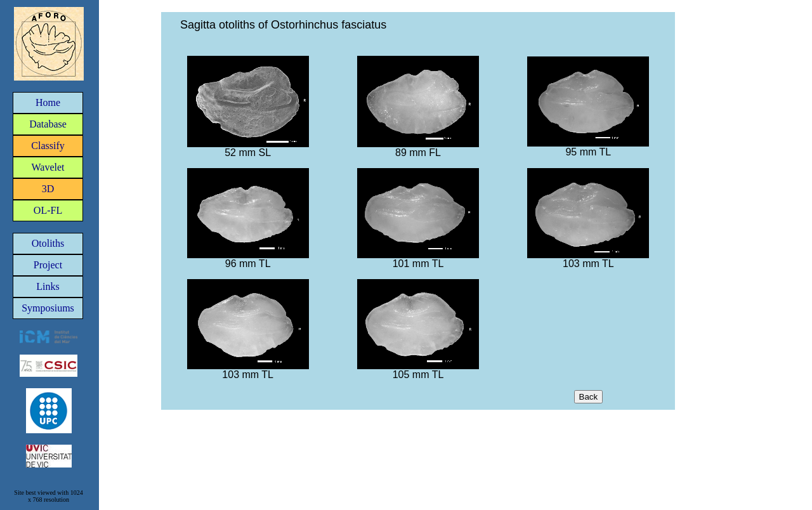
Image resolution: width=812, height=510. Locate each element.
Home (48, 102)
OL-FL (48, 210)
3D (48, 189)
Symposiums (48, 308)
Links (48, 286)
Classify (48, 146)
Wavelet (48, 167)
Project (48, 265)
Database (48, 124)
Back (589, 397)
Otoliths (48, 243)
